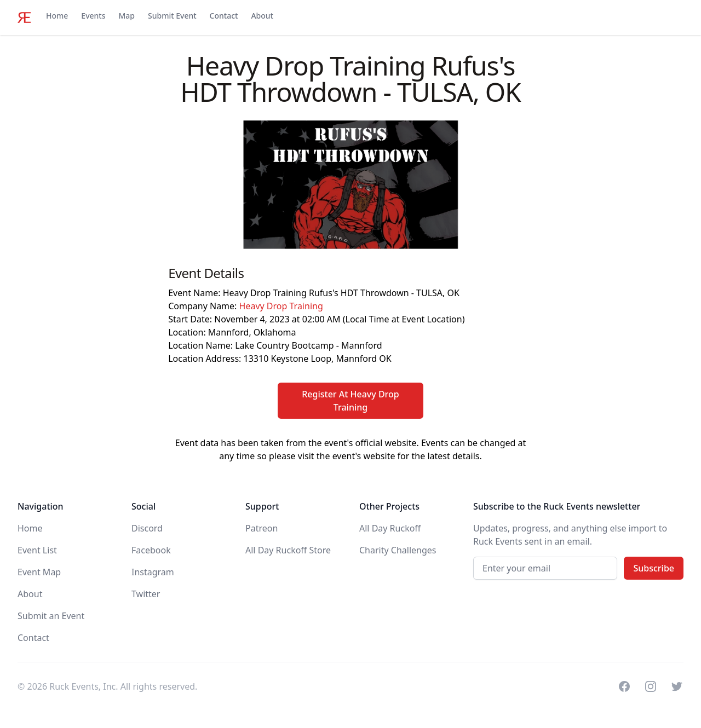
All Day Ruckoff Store (288, 550)
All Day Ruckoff (390, 528)
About (262, 16)
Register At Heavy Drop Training (350, 401)
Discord (147, 528)
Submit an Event (51, 616)
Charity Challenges (398, 550)
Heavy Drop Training (281, 306)
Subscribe (654, 568)
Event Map (39, 572)
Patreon (262, 528)
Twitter (146, 594)
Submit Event (172, 16)
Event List (37, 550)
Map (127, 16)
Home (57, 16)
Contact (224, 16)
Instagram (153, 572)
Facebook (151, 550)
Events (93, 16)
